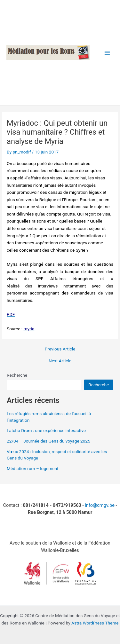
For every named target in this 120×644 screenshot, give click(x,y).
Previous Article (60, 349)
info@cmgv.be (100, 505)
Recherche (17, 375)
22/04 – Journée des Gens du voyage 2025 (48, 441)
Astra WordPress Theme (95, 623)
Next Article (60, 361)
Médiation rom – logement (33, 468)
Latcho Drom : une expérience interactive (46, 430)
